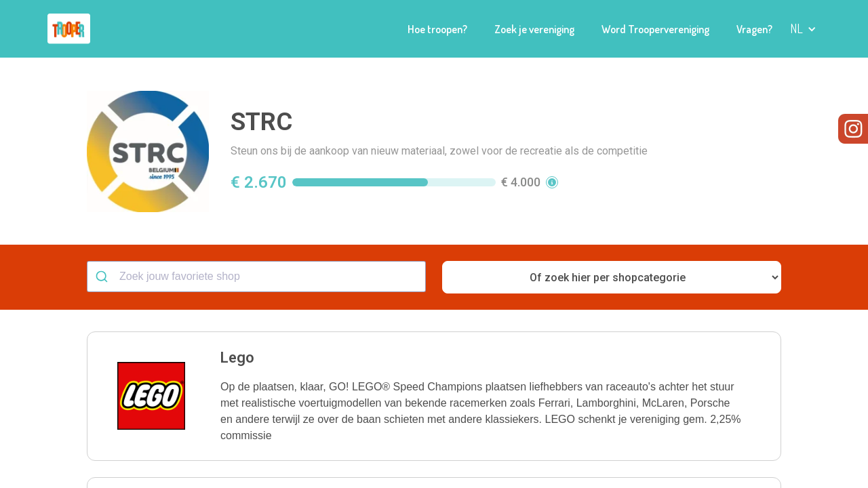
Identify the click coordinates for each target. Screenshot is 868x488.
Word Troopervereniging (655, 29)
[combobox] (256, 277)
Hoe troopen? (437, 29)
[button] (803, 29)
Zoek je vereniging (534, 29)
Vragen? (754, 29)
